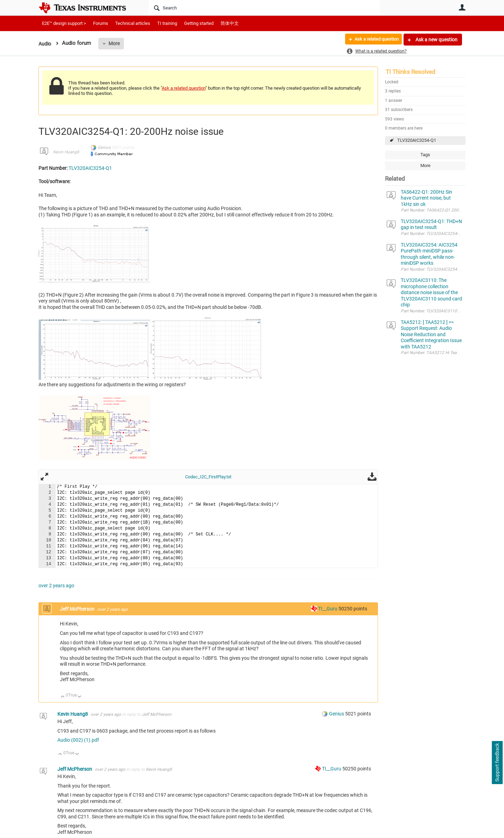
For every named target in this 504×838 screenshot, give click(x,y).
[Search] (264, 8)
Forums (101, 23)
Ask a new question (436, 40)
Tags (425, 155)
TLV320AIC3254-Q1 (417, 140)
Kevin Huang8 (66, 152)
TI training (167, 23)
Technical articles (133, 23)
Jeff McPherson (78, 609)
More (115, 43)
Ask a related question (373, 40)
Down (80, 697)
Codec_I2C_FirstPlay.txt (208, 477)
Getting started (199, 23)
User (462, 7)
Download (372, 477)
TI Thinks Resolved (411, 72)
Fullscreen (44, 477)
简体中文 (230, 23)
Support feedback (497, 763)
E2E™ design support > (64, 23)
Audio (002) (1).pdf (78, 740)
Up (63, 697)
